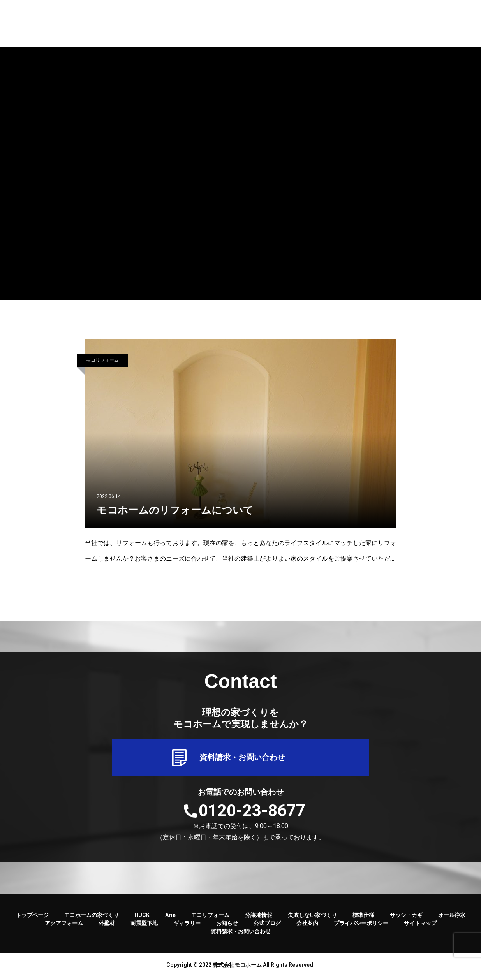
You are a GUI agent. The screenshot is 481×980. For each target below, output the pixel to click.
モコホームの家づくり (92, 918)
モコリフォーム (102, 360)
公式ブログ (267, 927)
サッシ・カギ (406, 918)
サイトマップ (420, 927)
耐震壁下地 (144, 927)
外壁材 (107, 927)
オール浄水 (452, 918)
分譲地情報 (259, 918)
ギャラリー (187, 927)
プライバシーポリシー (361, 927)
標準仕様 (363, 918)
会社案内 (307, 927)
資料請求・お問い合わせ (241, 759)
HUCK (142, 918)
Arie (170, 918)
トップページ (32, 918)
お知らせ (227, 927)
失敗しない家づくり (312, 918)
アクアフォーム (64, 927)
